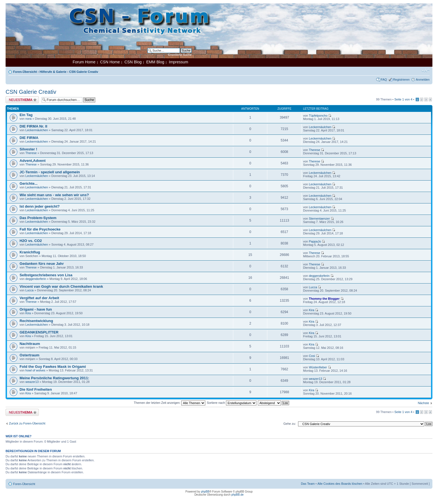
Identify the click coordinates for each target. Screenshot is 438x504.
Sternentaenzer (319, 219)
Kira (28, 313)
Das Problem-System (38, 218)
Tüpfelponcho (318, 116)
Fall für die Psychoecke (40, 229)
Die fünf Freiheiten (36, 389)
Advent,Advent (33, 161)
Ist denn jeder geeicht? (40, 206)
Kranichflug (30, 252)
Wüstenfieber (318, 367)
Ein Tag (26, 115)
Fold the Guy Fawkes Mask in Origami (53, 367)
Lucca (29, 290)
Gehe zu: (290, 424)
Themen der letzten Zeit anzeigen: (170, 403)
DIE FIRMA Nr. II (33, 126)
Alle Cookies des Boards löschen (340, 484)
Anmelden (423, 80)
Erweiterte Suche (180, 55)
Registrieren (401, 80)
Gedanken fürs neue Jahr (42, 264)
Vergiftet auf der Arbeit (39, 298)
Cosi (312, 356)
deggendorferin (36, 279)
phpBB (205, 492)
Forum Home (84, 62)
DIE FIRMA (29, 138)
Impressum (179, 62)
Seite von (403, 99)
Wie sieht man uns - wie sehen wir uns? (54, 195)
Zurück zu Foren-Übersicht (27, 423)
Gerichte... (29, 183)
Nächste (423, 403)
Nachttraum (30, 344)
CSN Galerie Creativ (84, 72)
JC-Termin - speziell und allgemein (50, 172)
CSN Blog (133, 62)
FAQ (384, 80)
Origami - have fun (36, 309)
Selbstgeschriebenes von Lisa (46, 275)
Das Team (308, 484)
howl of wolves (35, 370)
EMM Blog (155, 62)
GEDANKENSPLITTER (39, 332)
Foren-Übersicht (25, 72)
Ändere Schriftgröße (426, 71)
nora (28, 119)
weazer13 (32, 382)
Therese (31, 153)
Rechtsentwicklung (36, 321)
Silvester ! (28, 149)
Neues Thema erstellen (22, 100)
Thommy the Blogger (324, 299)
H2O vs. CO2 (31, 241)
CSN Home (110, 62)
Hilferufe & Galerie (53, 72)
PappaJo (315, 241)
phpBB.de (237, 495)
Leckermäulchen (37, 130)
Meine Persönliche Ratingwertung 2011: (54, 378)
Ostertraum (29, 355)
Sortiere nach (231, 403)
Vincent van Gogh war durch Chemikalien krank (61, 286)
